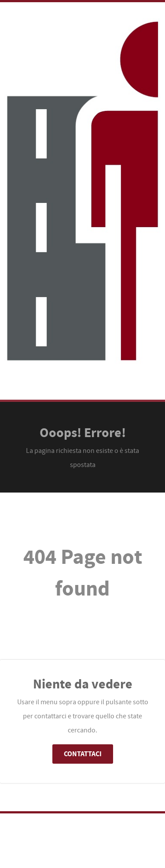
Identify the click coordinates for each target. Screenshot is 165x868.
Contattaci (83, 754)
